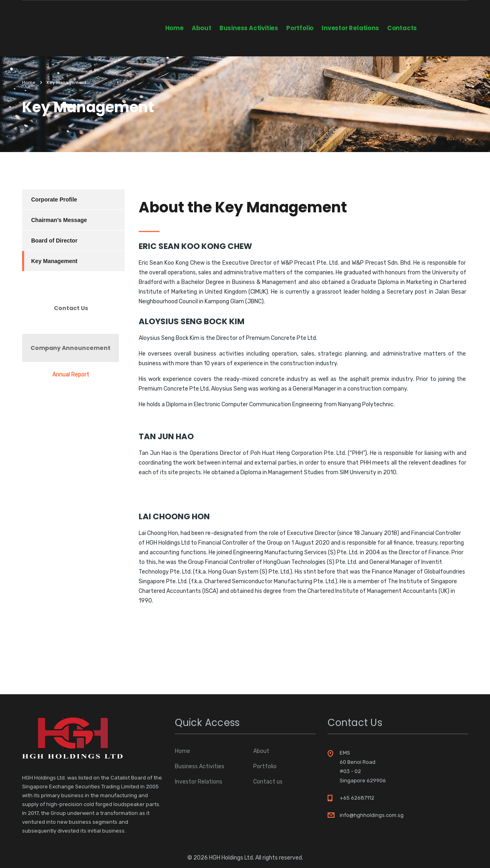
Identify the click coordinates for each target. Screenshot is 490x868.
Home (174, 28)
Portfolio (300, 28)
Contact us (268, 782)
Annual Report (71, 375)
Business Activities (249, 28)
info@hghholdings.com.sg (372, 815)
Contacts (402, 28)
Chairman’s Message (59, 220)
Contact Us (71, 308)
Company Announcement (71, 348)
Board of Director (54, 241)
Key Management (54, 261)
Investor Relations (350, 28)
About (202, 28)
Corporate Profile (54, 200)
